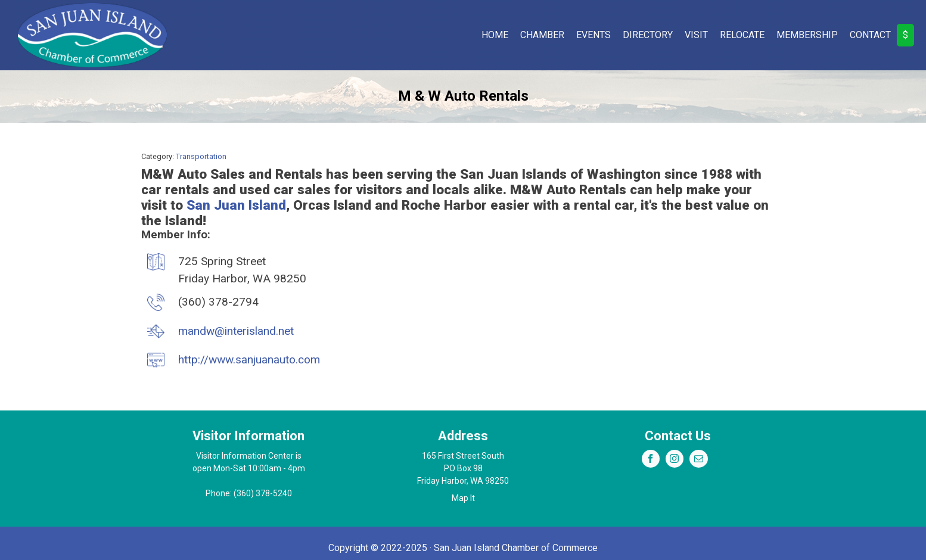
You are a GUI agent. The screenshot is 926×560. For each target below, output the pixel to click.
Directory (648, 35)
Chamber (542, 35)
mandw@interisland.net (236, 331)
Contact (870, 35)
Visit (696, 35)
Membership (807, 35)
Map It (463, 498)
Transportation (201, 156)
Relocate (742, 35)
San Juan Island (236, 205)
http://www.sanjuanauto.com (249, 360)
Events (593, 35)
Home (495, 35)
